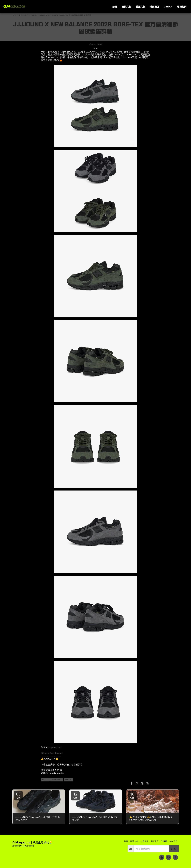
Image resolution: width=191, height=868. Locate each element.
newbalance (57, 779)
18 (132, 795)
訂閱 (174, 849)
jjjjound (45, 779)
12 (75, 795)
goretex (68, 779)
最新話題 (22, 15)
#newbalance (56, 753)
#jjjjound (45, 753)
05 (18, 795)
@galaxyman (95, 44)
